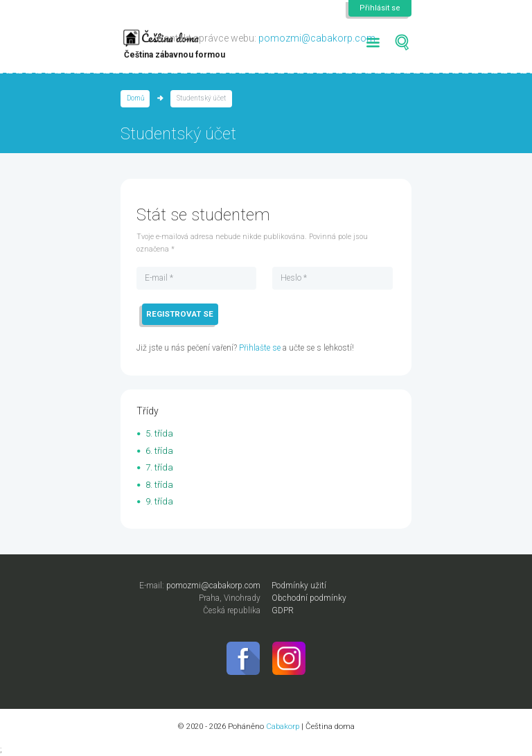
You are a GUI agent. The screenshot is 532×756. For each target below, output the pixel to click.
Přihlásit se (380, 8)
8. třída (159, 485)
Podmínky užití (299, 586)
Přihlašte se (260, 348)
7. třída (159, 467)
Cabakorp (283, 726)
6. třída (159, 451)
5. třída (159, 433)
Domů (135, 98)
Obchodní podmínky (309, 598)
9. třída (159, 501)
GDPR (283, 610)
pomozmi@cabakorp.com (317, 38)
